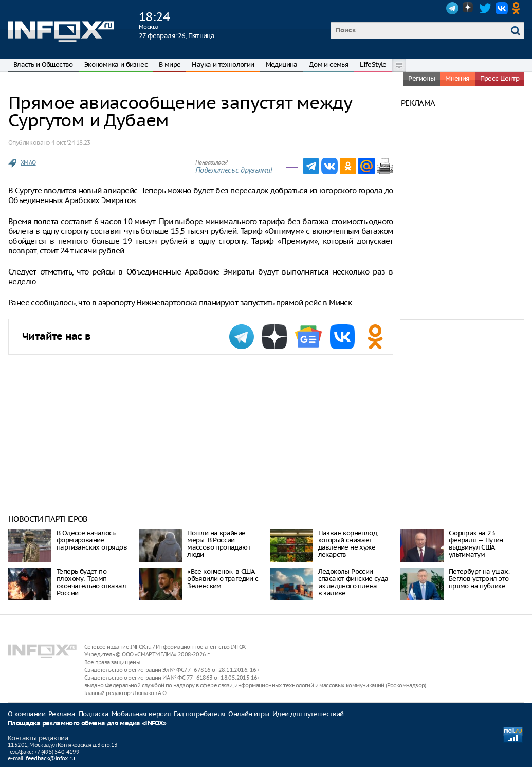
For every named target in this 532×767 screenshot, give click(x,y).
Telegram (452, 8)
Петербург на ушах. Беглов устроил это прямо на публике (479, 579)
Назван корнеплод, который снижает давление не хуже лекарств (348, 544)
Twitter (485, 8)
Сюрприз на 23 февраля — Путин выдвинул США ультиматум (476, 544)
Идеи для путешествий (308, 714)
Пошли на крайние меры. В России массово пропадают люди (219, 544)
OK (518, 8)
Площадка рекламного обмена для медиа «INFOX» (87, 724)
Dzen (469, 8)
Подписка (94, 714)
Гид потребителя (199, 714)
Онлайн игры (249, 714)
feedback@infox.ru (50, 758)
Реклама (62, 714)
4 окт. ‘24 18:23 (71, 143)
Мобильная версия (141, 714)
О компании (26, 714)
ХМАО (28, 162)
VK (502, 8)
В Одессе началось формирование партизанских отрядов (92, 540)
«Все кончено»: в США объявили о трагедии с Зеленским (223, 579)
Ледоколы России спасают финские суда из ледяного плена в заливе (353, 582)
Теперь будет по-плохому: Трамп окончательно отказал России (91, 582)
